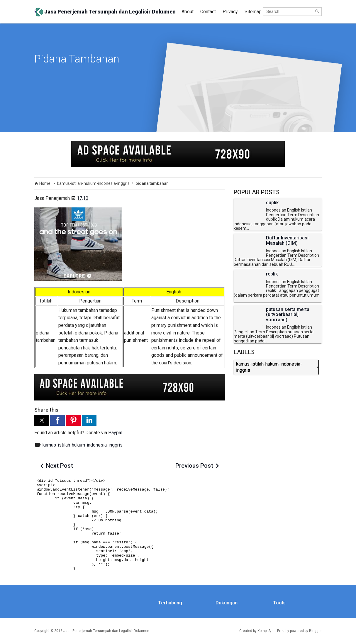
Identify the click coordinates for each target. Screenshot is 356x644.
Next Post (60, 466)
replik (272, 274)
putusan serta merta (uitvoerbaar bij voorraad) (288, 315)
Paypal (115, 433)
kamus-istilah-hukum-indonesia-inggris (83, 445)
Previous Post (194, 466)
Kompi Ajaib (267, 631)
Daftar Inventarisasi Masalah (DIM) (287, 240)
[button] (42, 420)
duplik (272, 203)
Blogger (315, 631)
